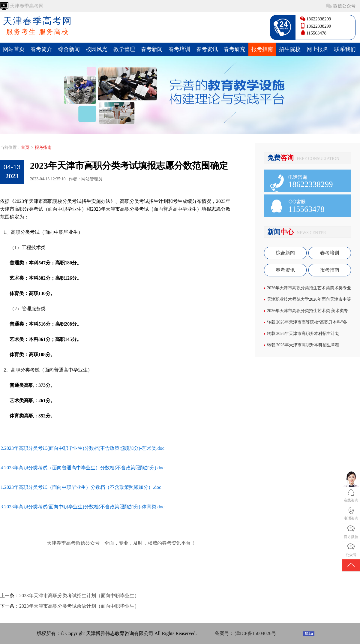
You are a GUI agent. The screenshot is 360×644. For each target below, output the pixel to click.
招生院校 (290, 49)
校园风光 (97, 49)
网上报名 (317, 49)
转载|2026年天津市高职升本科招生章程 (303, 345)
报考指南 (262, 49)
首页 (25, 147)
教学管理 (124, 49)
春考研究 (235, 49)
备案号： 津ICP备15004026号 (246, 633)
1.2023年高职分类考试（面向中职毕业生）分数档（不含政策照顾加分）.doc (81, 487)
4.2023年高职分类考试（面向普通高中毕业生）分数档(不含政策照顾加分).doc (82, 468)
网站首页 (14, 49)
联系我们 (345, 49)
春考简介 (41, 49)
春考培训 (179, 49)
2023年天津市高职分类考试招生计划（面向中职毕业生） (79, 596)
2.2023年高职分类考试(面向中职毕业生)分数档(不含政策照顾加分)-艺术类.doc (82, 448)
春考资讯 (207, 49)
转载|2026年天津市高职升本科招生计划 (303, 334)
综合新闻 (69, 49)
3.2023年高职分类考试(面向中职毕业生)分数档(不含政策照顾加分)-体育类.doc (82, 507)
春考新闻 (152, 49)
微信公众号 (344, 6)
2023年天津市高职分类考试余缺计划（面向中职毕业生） (79, 606)
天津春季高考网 (38, 26)
